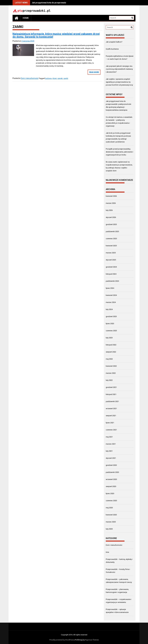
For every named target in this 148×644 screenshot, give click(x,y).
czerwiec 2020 (111, 501)
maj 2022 (109, 359)
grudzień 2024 (111, 267)
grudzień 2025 (111, 224)
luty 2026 (109, 210)
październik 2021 (112, 401)
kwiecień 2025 (111, 246)
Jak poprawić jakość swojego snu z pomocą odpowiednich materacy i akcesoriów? (119, 69)
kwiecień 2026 (111, 196)
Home (26, 18)
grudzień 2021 (111, 387)
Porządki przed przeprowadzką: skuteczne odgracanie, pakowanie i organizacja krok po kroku (119, 152)
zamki (66, 78)
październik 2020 (112, 472)
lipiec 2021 (110, 423)
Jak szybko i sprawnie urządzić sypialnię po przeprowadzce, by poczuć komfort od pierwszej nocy (119, 82)
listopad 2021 (111, 394)
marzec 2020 (111, 522)
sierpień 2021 (111, 416)
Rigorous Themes (92, 640)
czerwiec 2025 (111, 239)
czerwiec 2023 (111, 331)
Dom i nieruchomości (30, 78)
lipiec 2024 (110, 288)
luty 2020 (109, 529)
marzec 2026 (111, 203)
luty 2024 (109, 309)
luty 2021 (109, 451)
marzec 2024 (111, 302)
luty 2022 (109, 380)
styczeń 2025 (111, 260)
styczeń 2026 (111, 217)
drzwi (54, 78)
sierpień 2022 (111, 352)
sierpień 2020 (111, 486)
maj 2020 (109, 508)
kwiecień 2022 (111, 366)
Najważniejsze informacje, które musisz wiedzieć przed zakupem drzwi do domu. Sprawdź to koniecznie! (56, 35)
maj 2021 (109, 437)
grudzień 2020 (111, 465)
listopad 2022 (111, 345)
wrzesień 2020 (111, 479)
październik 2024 (112, 281)
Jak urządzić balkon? (114, 42)
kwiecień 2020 (111, 515)
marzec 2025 (111, 253)
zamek (60, 78)
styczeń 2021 (111, 458)
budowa (48, 78)
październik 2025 (112, 231)
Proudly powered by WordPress (62, 640)
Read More (94, 72)
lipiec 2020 (110, 493)
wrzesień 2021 (111, 409)
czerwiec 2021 (111, 430)
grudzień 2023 (111, 316)
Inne (107, 552)
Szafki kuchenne (112, 49)
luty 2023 (109, 338)
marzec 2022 (111, 373)
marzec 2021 (111, 444)
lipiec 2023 (110, 324)
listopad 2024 (111, 274)
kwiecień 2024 (111, 295)
